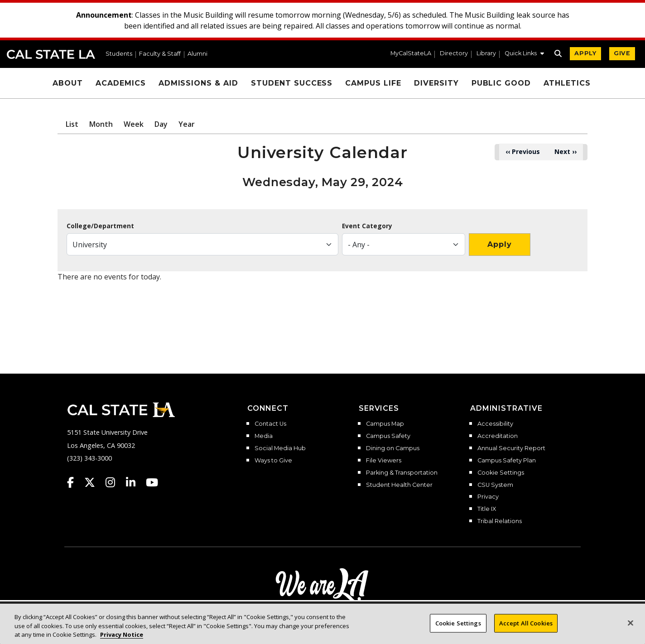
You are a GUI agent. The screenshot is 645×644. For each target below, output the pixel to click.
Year (187, 124)
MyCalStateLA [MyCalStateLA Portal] (411, 54)
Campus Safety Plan (507, 461)
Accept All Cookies (526, 630)
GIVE (622, 53)
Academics (121, 83)
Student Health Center (399, 485)
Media (264, 436)
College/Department (100, 226)
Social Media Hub (280, 448)
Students (119, 54)
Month (101, 124)
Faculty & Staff (160, 54)
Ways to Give (273, 461)
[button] (524, 54)
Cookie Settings (501, 473)
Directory (454, 54)
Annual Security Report (511, 448)
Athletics (567, 83)
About (68, 83)
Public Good (501, 83)
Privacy (488, 497)
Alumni (197, 54)
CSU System (495, 485)
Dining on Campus (393, 448)
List (72, 124)
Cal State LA (51, 54)
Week (134, 124)
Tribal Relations (500, 521)
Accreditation (498, 436)
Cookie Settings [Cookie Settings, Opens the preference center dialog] (458, 630)
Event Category (367, 226)
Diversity (436, 83)
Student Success (292, 83)
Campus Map (385, 424)
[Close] (631, 630)
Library (486, 54)
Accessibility (495, 424)
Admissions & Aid (198, 83)
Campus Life (373, 83)
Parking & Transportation (402, 473)
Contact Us (270, 424)
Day (161, 124)
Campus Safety (388, 436)
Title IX (487, 509)
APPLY (585, 53)
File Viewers (384, 461)
